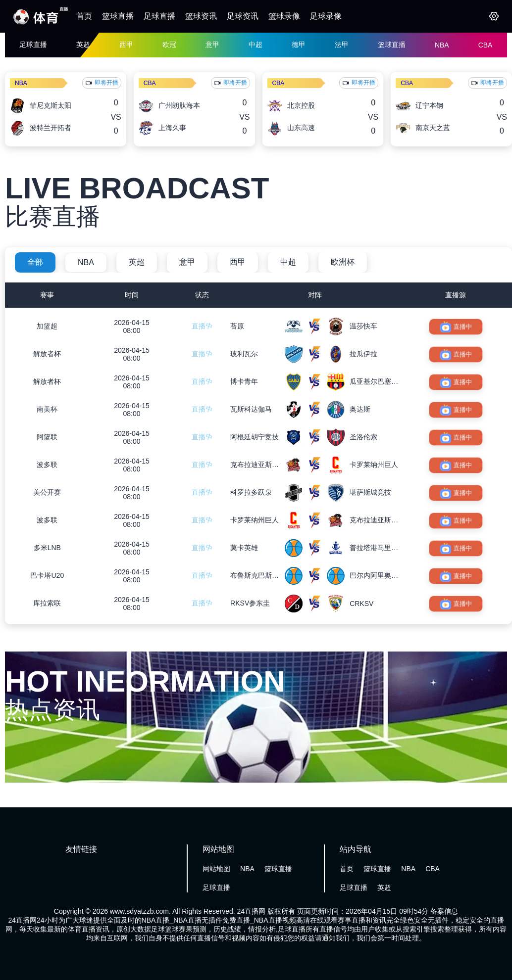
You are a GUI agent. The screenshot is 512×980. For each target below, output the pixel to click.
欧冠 (169, 45)
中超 (256, 45)
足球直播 (159, 16)
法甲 (342, 45)
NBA (442, 45)
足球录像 (326, 16)
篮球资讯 (201, 16)
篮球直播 (118, 16)
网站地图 (216, 869)
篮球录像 (284, 16)
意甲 (212, 45)
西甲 (126, 45)
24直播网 (252, 911)
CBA (486, 45)
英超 (83, 45)
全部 (35, 262)
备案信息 (444, 911)
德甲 (299, 45)
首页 (84, 16)
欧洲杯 (343, 262)
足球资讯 (243, 16)
